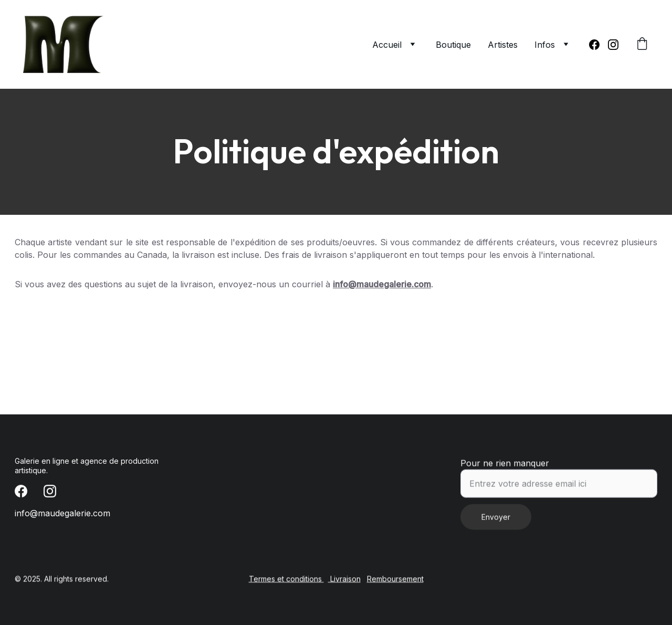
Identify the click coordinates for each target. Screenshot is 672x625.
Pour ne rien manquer (505, 467)
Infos (545, 45)
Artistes (503, 45)
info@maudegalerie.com (382, 284)
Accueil (387, 45)
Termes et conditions (286, 580)
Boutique (453, 45)
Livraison (344, 580)
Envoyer (496, 521)
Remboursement (395, 580)
